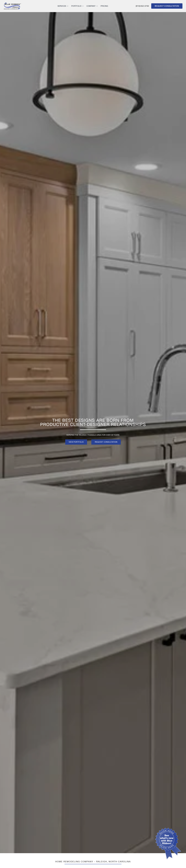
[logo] (12, 3)
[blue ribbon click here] (168, 829)
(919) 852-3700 (142, 6)
